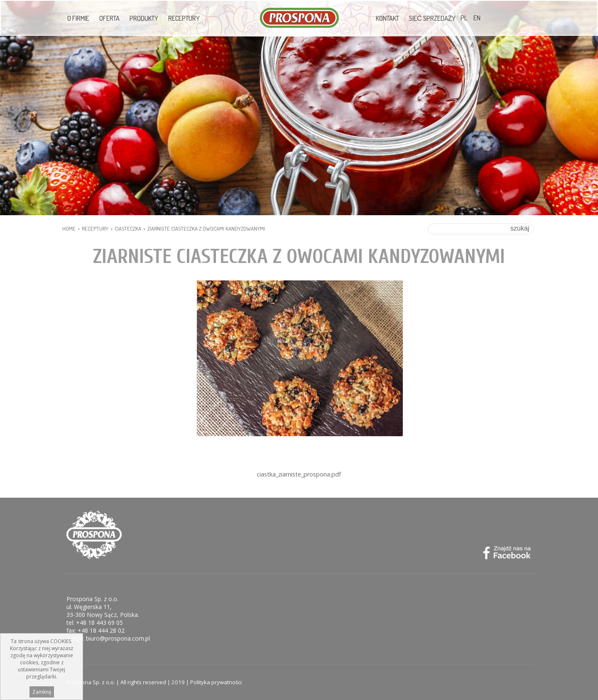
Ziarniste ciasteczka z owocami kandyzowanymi (206, 228)
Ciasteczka (128, 228)
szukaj (520, 228)
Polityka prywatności (216, 682)
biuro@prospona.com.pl (118, 638)
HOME (69, 228)
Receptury (184, 18)
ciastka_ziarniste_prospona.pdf (299, 474)
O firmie (78, 18)
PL (464, 18)
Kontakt (387, 18)
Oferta (109, 18)
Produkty (144, 18)
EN (477, 18)
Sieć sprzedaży (432, 18)
